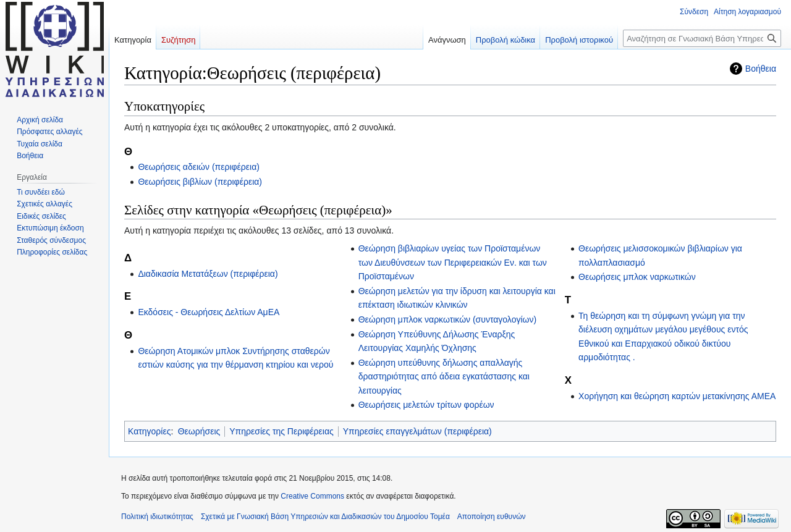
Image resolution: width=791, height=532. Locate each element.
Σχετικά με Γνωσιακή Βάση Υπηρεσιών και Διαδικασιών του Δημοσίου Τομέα (325, 517)
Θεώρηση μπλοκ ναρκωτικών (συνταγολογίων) (447, 319)
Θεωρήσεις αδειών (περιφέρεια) (199, 167)
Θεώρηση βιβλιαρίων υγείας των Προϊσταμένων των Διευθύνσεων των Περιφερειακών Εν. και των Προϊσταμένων (453, 262)
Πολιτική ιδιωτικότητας (157, 517)
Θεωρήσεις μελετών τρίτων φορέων (426, 405)
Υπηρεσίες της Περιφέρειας (281, 431)
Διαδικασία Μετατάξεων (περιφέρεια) (208, 274)
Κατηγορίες (149, 431)
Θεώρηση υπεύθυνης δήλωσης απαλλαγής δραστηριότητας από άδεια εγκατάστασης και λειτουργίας (444, 377)
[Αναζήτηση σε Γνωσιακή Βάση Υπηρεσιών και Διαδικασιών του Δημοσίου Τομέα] (702, 38)
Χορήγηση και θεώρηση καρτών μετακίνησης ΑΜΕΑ (677, 396)
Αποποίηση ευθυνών (492, 517)
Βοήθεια (761, 69)
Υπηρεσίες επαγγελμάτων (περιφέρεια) (417, 431)
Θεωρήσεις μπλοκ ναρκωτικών (637, 277)
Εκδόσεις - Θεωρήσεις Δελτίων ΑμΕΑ (209, 312)
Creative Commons (312, 496)
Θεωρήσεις (199, 431)
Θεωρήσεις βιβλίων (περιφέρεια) (200, 182)
